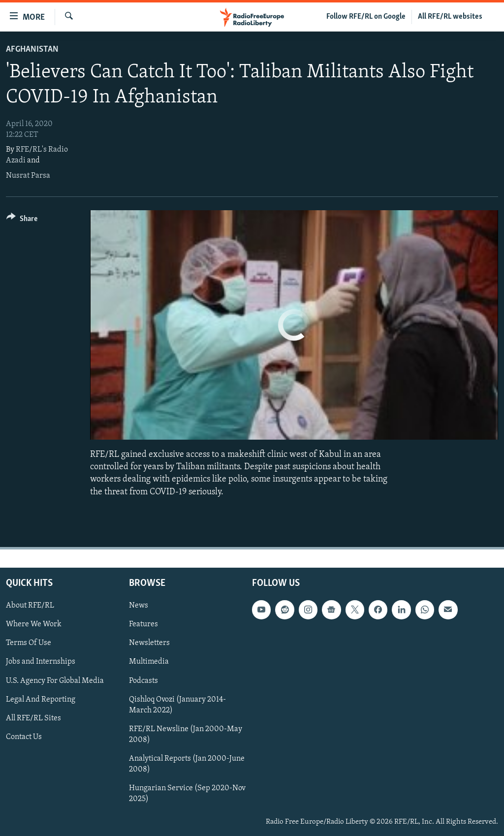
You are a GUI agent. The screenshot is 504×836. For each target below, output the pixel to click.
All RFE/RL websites (450, 17)
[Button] (22, 220)
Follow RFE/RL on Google (366, 17)
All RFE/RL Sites (33, 718)
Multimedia (149, 662)
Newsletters (149, 643)
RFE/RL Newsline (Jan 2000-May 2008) (186, 734)
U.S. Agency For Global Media (55, 680)
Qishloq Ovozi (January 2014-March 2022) (177, 705)
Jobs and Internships (41, 662)
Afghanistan (32, 49)
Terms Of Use (29, 643)
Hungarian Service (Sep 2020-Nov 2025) (187, 794)
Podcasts (143, 680)
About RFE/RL (30, 606)
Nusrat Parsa (28, 176)
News (139, 606)
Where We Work (34, 624)
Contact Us (24, 737)
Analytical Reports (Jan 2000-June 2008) (187, 764)
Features (143, 624)
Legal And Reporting (41, 699)
